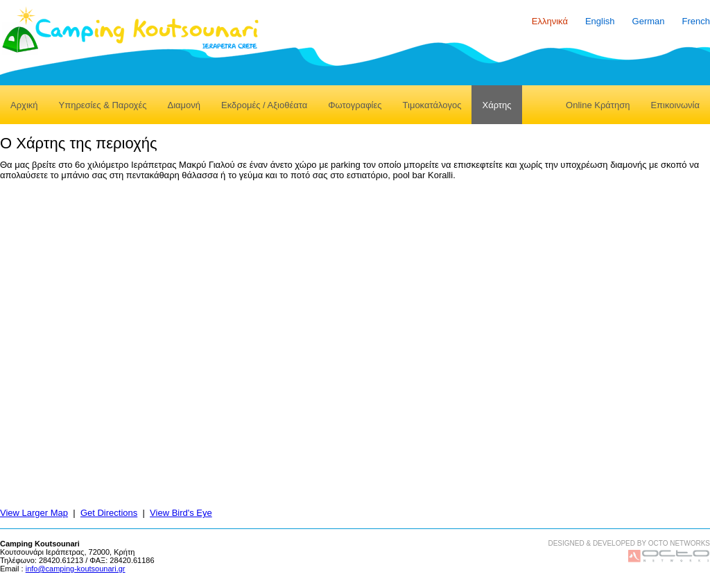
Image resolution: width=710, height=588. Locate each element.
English (600, 21)
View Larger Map (34, 513)
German (649, 21)
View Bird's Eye (181, 513)
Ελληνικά (550, 21)
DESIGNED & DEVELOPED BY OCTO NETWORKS (629, 543)
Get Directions (109, 513)
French (696, 21)
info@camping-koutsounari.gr (76, 569)
